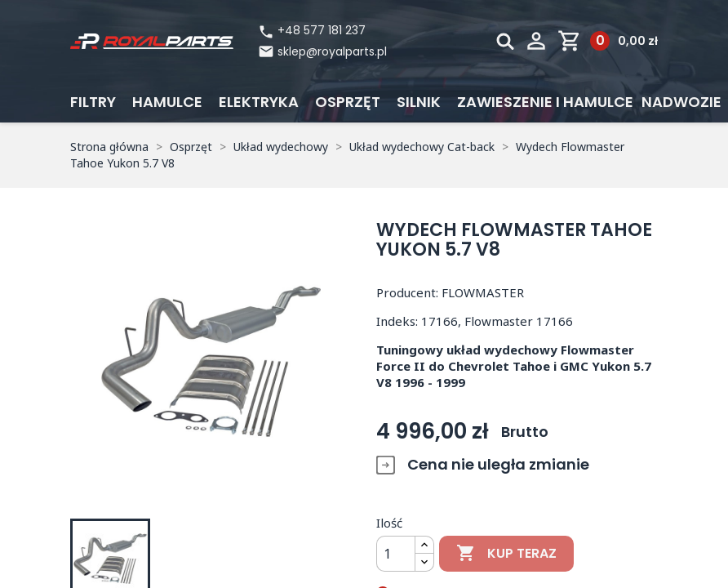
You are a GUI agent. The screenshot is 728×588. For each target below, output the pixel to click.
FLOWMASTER (483, 292)
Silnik (419, 102)
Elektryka (259, 102)
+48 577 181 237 (312, 31)
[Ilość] (396, 554)
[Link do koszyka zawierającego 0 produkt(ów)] (608, 41)
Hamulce (167, 102)
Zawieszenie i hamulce (545, 102)
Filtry (93, 102)
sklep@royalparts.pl (332, 51)
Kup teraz (506, 554)
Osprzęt (348, 102)
